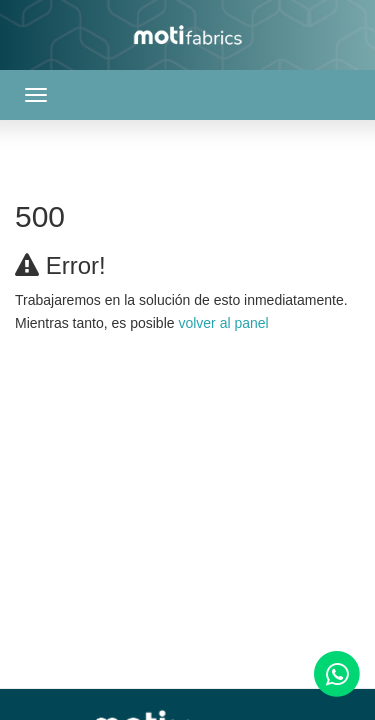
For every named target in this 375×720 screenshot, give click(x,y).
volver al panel (223, 323)
